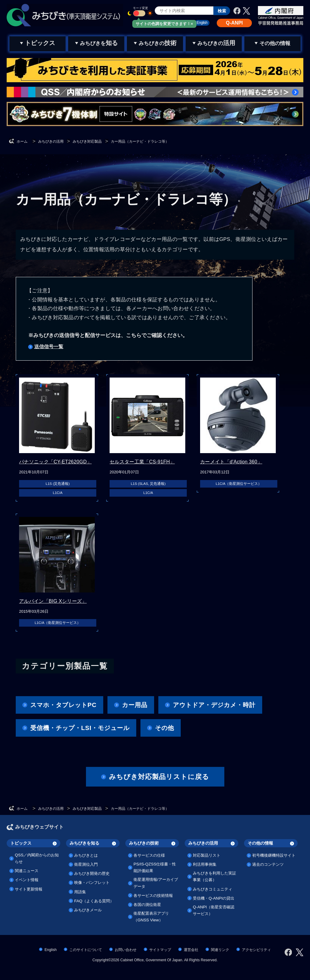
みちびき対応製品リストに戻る (159, 777)
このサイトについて (86, 950)
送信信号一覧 (49, 347)
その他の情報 (260, 843)
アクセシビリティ (256, 950)
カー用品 (135, 705)
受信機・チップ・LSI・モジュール (80, 728)
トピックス (21, 843)
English (51, 950)
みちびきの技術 (144, 843)
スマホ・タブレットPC (63, 705)
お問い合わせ (126, 950)
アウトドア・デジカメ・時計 (214, 705)
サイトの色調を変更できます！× (164, 24)
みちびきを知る (84, 843)
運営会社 (191, 950)
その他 (165, 728)
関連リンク (220, 950)
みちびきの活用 (203, 843)
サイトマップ (160, 950)
